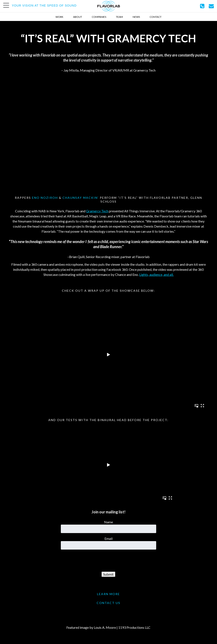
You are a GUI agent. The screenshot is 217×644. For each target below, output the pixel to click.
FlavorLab (109, 6)
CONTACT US (108, 603)
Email (108, 538)
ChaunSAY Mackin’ (81, 198)
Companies (99, 17)
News (136, 17)
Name (108, 522)
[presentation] (108, 561)
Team (119, 17)
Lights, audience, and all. (156, 274)
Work (59, 17)
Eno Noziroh (45, 198)
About (78, 17)
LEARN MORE (108, 594)
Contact (156, 17)
